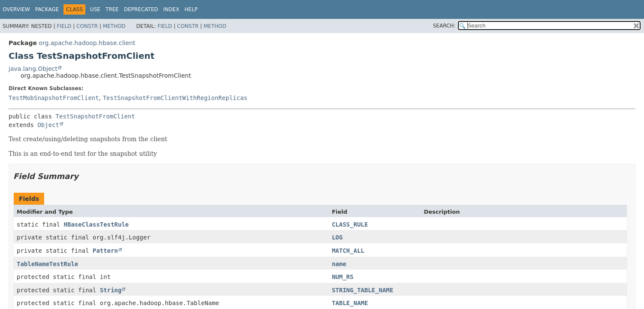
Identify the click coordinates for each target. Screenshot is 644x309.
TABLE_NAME (350, 303)
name (339, 264)
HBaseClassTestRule (96, 224)
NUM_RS (343, 277)
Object (48, 125)
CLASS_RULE (350, 224)
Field (64, 26)
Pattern (105, 251)
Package (47, 9)
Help (191, 9)
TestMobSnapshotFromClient (54, 98)
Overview (16, 9)
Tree (112, 9)
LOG (337, 237)
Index (172, 9)
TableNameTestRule (47, 264)
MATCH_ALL (348, 251)
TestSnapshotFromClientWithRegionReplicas (175, 98)
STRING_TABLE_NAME (363, 290)
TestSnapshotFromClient (95, 116)
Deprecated (141, 9)
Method (114, 26)
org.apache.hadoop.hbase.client (87, 43)
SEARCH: (444, 26)
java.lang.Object (33, 69)
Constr (87, 26)
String (111, 290)
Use (95, 9)
